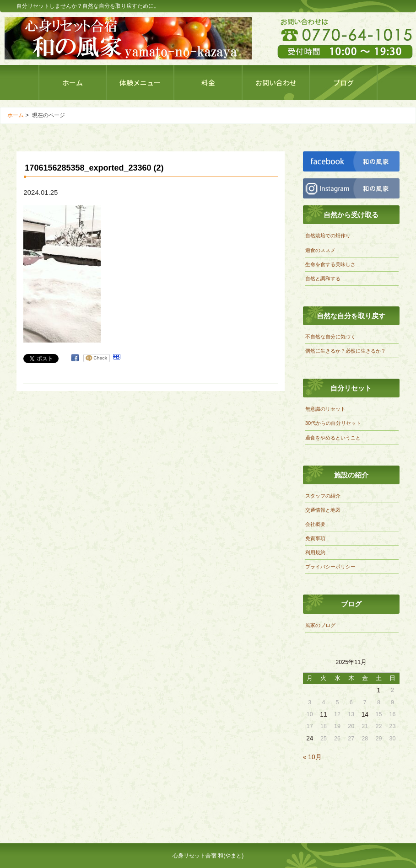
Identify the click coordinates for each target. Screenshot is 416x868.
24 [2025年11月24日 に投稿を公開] (310, 738)
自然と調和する (323, 279)
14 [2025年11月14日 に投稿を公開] (365, 714)
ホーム (73, 83)
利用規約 (315, 552)
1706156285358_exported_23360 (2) (94, 168)
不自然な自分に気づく (330, 337)
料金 (208, 83)
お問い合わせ (276, 83)
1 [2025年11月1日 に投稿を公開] (379, 690)
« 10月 (312, 757)
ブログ (343, 83)
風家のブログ (320, 625)
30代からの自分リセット (333, 423)
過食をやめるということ (333, 438)
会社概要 (315, 524)
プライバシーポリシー (330, 567)
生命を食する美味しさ (330, 264)
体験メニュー (140, 83)
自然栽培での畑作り (328, 236)
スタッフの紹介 (323, 496)
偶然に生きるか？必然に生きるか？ (346, 351)
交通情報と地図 (323, 510)
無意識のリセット (325, 409)
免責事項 (315, 538)
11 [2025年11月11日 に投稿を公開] (323, 714)
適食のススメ (320, 250)
